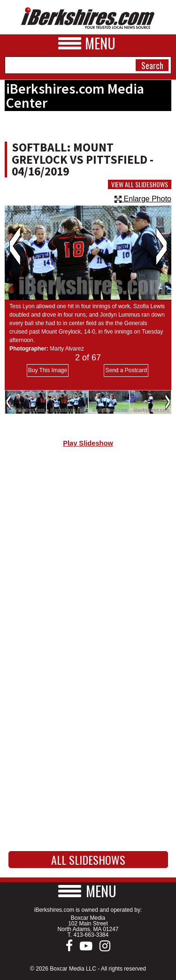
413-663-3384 (91, 935)
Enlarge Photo (143, 199)
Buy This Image (48, 370)
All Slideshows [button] (88, 860)
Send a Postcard (126, 370)
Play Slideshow (88, 443)
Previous (15, 246)
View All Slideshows (140, 184)
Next (161, 246)
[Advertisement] (88, 556)
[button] (88, 891)
